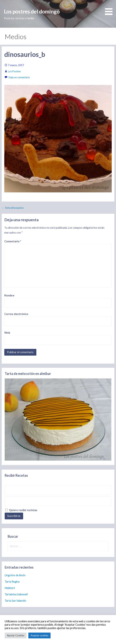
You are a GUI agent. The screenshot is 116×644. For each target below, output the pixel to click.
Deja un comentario (19, 77)
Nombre (9, 295)
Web (7, 333)
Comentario (13, 241)
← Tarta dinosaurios (13, 208)
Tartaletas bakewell (16, 594)
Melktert (10, 588)
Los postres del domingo (32, 11)
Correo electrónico (16, 314)
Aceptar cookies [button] (39, 635)
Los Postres (14, 71)
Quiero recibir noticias (21, 510)
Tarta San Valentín (15, 601)
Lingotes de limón (15, 575)
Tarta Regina (12, 582)
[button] (110, 8)
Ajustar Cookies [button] (16, 635)
